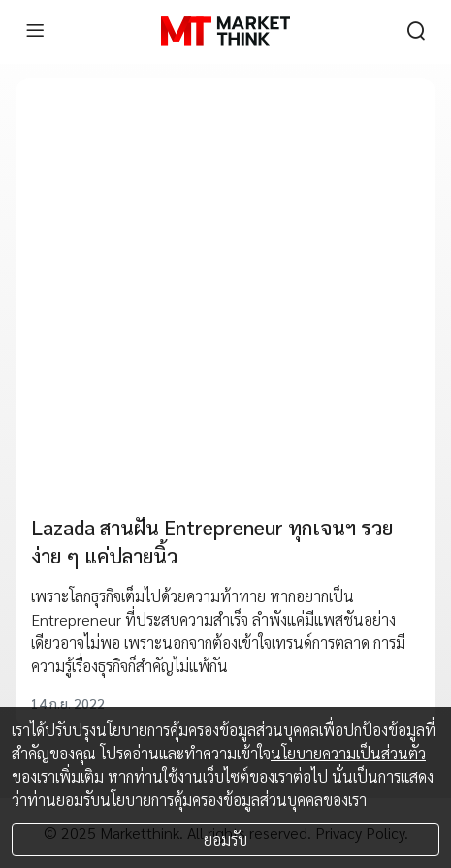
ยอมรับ (225, 839)
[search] (416, 31)
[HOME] (225, 31)
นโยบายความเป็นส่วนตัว (348, 753)
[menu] (35, 31)
